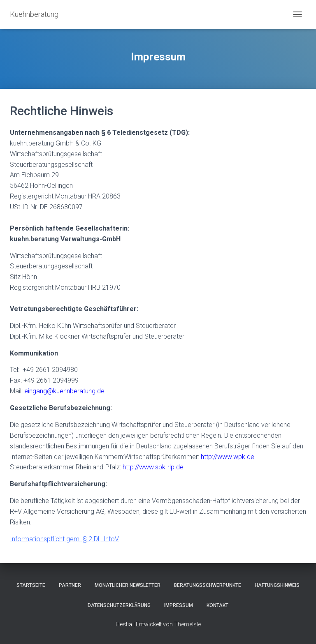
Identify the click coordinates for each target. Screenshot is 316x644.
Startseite (31, 585)
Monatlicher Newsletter (128, 585)
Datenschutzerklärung (119, 605)
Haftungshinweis (277, 585)
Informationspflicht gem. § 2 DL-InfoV (64, 539)
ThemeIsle (187, 624)
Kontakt (217, 605)
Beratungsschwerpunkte (208, 585)
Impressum (179, 605)
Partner (70, 585)
